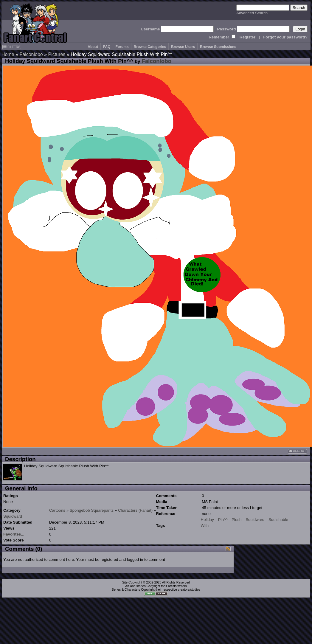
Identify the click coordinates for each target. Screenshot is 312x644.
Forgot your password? (285, 37)
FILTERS (12, 47)
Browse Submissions (218, 47)
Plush (236, 520)
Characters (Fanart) (135, 510)
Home (8, 54)
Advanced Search (252, 13)
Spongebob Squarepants (92, 510)
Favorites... (14, 534)
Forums (122, 47)
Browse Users (183, 47)
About (93, 47)
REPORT (297, 451)
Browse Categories (150, 47)
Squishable (278, 520)
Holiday (207, 520)
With (205, 526)
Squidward (13, 516)
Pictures (57, 54)
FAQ (107, 47)
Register (247, 37)
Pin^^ (223, 520)
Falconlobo (31, 54)
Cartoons (57, 510)
